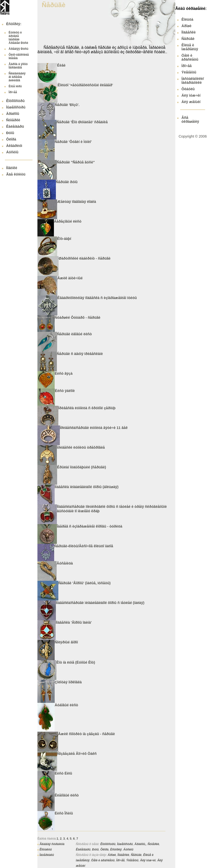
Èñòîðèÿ (116, 850)
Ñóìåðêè (13, 120)
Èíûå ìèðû (15, 86)
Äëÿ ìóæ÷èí (148, 860)
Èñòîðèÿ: (14, 24)
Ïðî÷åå (13, 92)
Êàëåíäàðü (15, 126)
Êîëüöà (187, 19)
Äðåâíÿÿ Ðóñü (18, 49)
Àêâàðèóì (14, 146)
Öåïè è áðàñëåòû (103, 860)
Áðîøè (112, 855)
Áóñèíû (12, 152)
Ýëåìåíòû (132, 860)
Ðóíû (10, 133)
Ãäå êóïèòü (16, 174)
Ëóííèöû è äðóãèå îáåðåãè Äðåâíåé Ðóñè (18, 38)
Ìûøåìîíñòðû (16, 107)
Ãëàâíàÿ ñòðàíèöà (52, 844)
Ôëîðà (11, 139)
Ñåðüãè (136, 855)
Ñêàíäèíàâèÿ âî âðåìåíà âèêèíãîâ (17, 77)
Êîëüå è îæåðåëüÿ (190, 47)
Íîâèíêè (12, 168)
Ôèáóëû (188, 89)
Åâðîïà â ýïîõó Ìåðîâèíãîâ (18, 66)
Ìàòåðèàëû (47, 855)
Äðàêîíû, (140, 844)
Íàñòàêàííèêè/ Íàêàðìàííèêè (193, 81)
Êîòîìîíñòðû (15, 101)
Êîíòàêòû (46, 850)
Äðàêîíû (13, 114)
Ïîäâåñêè (123, 855)
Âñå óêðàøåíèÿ (190, 120)
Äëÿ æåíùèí (191, 102)
